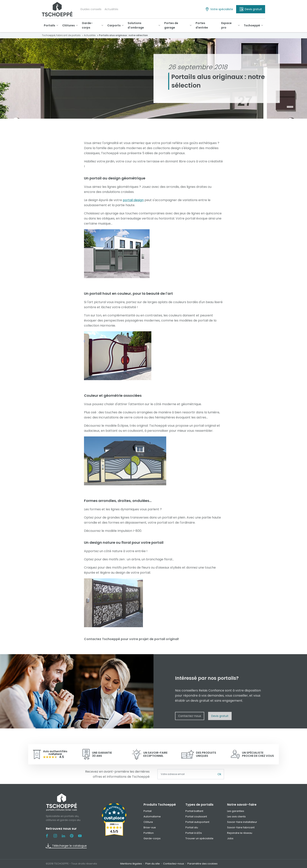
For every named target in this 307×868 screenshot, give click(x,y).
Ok (219, 774)
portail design (133, 200)
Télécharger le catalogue (66, 846)
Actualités (111, 9)
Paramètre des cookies (202, 864)
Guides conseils (91, 9)
